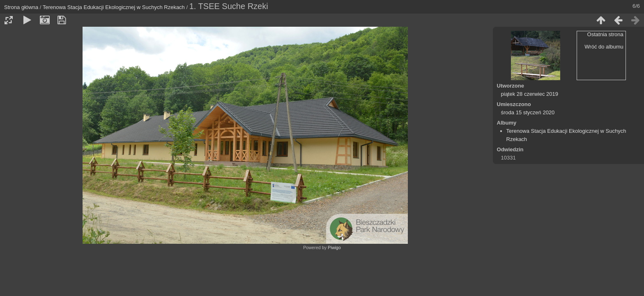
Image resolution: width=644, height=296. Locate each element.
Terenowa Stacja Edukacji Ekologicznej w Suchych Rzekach (114, 7)
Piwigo (334, 247)
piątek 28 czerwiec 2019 (530, 94)
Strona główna (21, 7)
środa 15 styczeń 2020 (528, 112)
